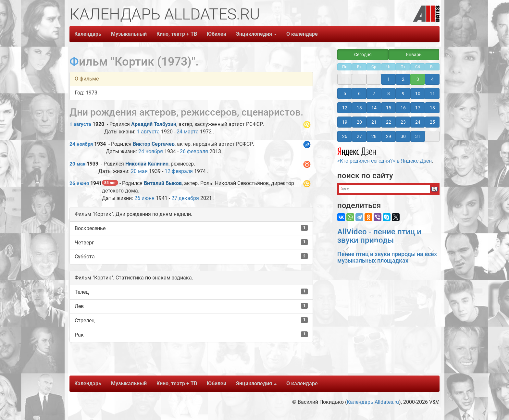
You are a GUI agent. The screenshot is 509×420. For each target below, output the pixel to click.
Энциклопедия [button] (256, 34)
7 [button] (374, 93)
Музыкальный (129, 34)
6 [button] (359, 93)
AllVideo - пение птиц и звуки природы (379, 236)
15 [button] (389, 108)
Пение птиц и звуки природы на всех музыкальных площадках (387, 257)
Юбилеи (217, 34)
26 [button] (345, 136)
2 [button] (403, 79)
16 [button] (403, 108)
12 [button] (345, 108)
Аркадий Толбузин (154, 124)
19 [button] (345, 122)
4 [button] (432, 79)
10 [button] (418, 93)
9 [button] (403, 93)
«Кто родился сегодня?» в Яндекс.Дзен (385, 154)
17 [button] (418, 108)
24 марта (188, 132)
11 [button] (432, 93)
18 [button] (432, 108)
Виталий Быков (163, 183)
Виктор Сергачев (154, 144)
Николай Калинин (147, 164)
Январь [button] (414, 55)
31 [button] (418, 136)
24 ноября (81, 144)
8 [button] (389, 93)
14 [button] (374, 108)
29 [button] (389, 136)
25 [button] (432, 122)
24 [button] (418, 122)
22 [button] (389, 122)
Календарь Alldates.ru (373, 402)
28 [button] (374, 136)
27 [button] (359, 136)
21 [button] (374, 122)
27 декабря (185, 198)
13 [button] (359, 108)
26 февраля (194, 151)
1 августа (80, 124)
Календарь (88, 34)
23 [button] (403, 122)
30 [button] (403, 136)
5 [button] (345, 93)
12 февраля (179, 171)
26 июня (79, 183)
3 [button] (418, 79)
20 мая (77, 164)
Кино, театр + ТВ (177, 34)
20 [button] (359, 122)
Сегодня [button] (363, 55)
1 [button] (389, 79)
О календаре (302, 34)
